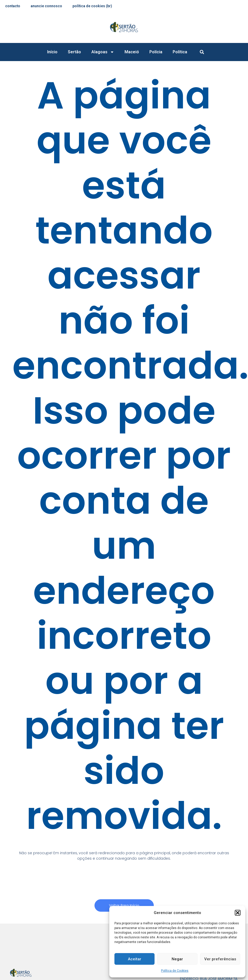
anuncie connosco (47, 6)
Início (52, 52)
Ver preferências (220, 959)
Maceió (132, 52)
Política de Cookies (175, 971)
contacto (13, 6)
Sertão (74, 52)
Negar (177, 959)
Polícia (156, 52)
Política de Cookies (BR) (93, 6)
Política (180, 52)
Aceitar (135, 959)
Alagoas (103, 52)
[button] (238, 913)
